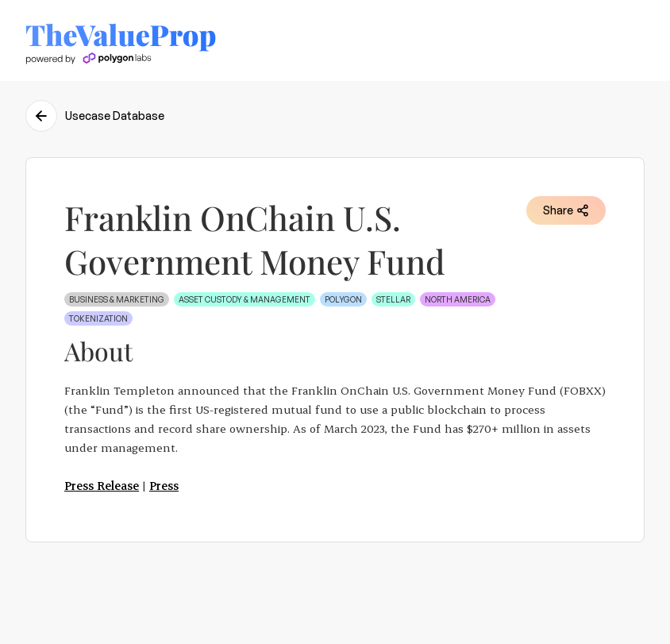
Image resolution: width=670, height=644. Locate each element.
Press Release (102, 486)
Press (164, 486)
